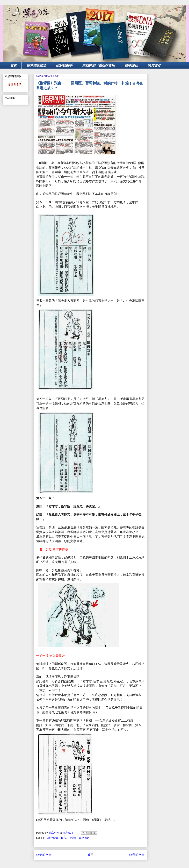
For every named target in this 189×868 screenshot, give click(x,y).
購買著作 (154, 65)
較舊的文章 (137, 855)
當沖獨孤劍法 (36, 65)
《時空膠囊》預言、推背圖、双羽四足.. (68, 838)
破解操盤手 (64, 65)
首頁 (13, 65)
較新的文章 (44, 855)
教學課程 (131, 65)
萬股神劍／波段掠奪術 (99, 65)
